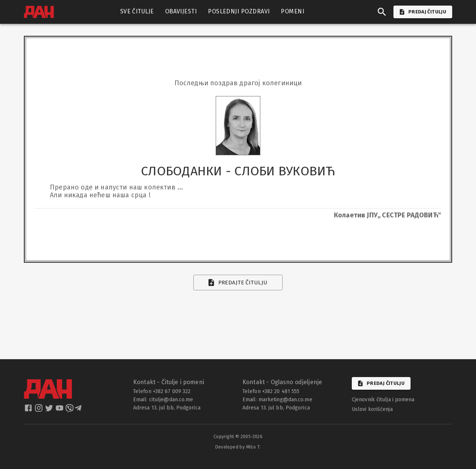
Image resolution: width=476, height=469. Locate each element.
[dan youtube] (60, 410)
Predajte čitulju (238, 283)
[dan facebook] (29, 410)
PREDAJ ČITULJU (423, 12)
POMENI (292, 12)
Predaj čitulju (381, 383)
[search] (382, 12)
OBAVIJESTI (181, 12)
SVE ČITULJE (137, 12)
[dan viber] (70, 410)
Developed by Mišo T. (238, 447)
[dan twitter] (50, 410)
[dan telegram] (79, 410)
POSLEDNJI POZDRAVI (239, 12)
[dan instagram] (39, 410)
